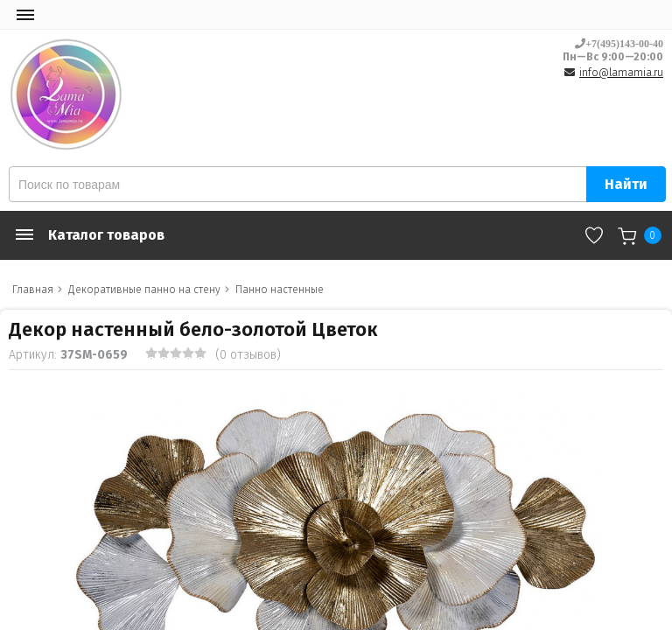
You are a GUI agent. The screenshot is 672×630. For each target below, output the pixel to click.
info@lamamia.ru (621, 73)
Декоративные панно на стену (144, 290)
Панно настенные (280, 290)
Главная (33, 290)
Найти (626, 184)
